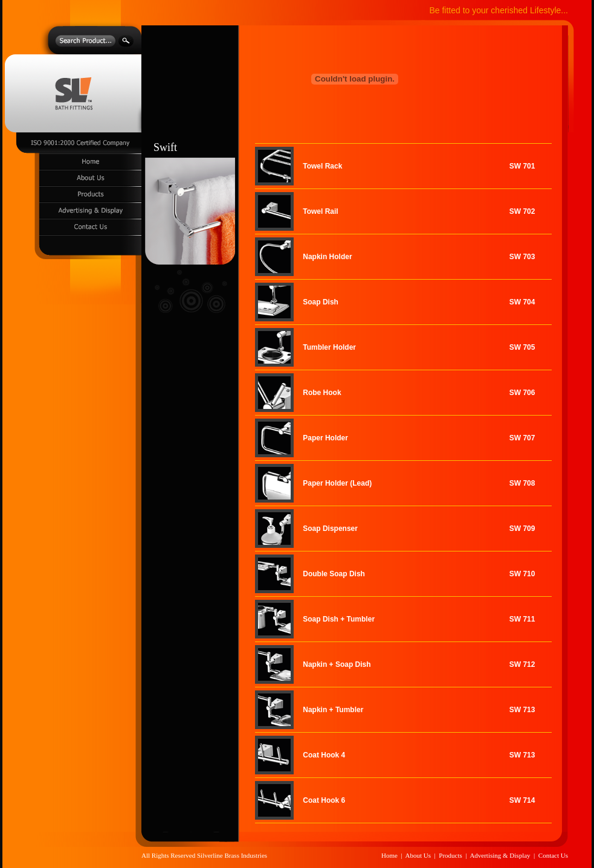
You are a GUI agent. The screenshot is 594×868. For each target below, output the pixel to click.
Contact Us (553, 855)
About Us (418, 855)
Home (389, 855)
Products (450, 855)
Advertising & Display (500, 855)
